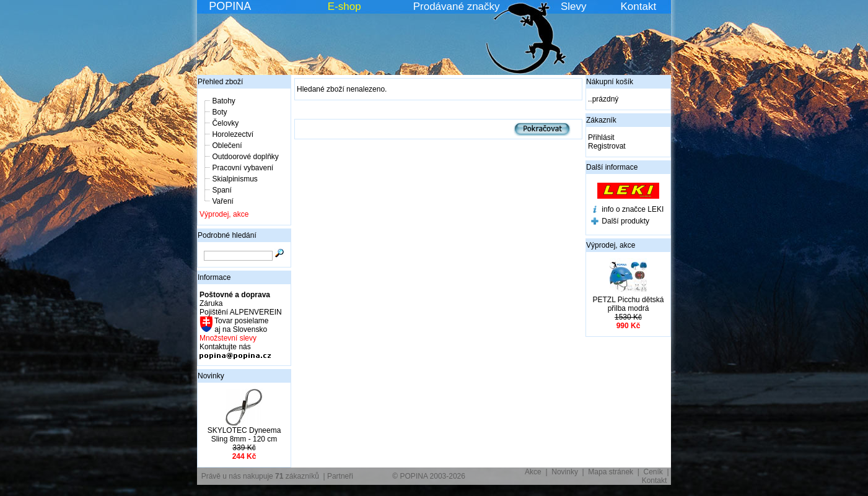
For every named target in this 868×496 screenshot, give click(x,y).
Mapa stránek (611, 472)
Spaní (221, 190)
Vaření (222, 201)
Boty (219, 112)
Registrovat (607, 146)
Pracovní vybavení (243, 168)
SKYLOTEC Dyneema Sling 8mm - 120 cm (244, 435)
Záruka (211, 303)
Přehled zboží (220, 82)
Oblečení (227, 146)
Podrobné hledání (227, 235)
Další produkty (625, 221)
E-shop (344, 7)
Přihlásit (601, 137)
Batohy (223, 101)
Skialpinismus (235, 179)
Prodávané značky (457, 7)
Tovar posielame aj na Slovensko (241, 325)
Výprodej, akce (224, 214)
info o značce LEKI (633, 209)
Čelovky (225, 123)
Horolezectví (233, 134)
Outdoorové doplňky (245, 157)
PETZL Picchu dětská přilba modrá (629, 304)
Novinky (211, 376)
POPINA (230, 6)
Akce (533, 472)
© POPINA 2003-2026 (429, 476)
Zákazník (601, 120)
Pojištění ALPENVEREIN (241, 312)
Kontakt (639, 7)
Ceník (653, 472)
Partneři (340, 476)
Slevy (574, 7)
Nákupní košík (610, 82)
